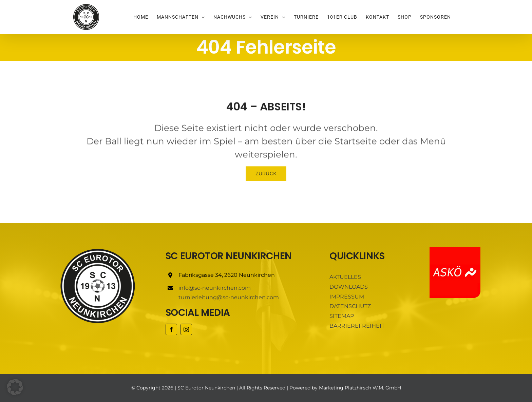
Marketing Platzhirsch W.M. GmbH (360, 388)
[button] (15, 387)
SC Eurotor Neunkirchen (206, 388)
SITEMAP (342, 316)
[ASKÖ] (455, 250)
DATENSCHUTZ (350, 306)
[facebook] (171, 329)
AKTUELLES (345, 277)
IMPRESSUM (347, 297)
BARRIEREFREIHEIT (357, 326)
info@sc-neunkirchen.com (215, 288)
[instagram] (186, 329)
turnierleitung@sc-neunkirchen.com (229, 297)
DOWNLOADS (349, 287)
